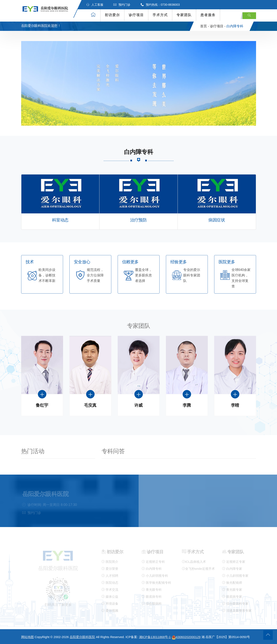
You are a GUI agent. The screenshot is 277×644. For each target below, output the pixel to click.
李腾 (187, 405)
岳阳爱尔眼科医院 (82, 637)
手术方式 (160, 15)
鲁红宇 (42, 405)
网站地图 (28, 637)
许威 (138, 405)
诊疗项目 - (218, 26)
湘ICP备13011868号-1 (155, 637)
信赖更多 (130, 262)
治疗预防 (138, 220)
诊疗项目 (136, 15)
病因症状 (217, 220)
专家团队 (184, 15)
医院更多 (227, 262)
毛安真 (90, 405)
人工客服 (95, 5)
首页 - (205, 26)
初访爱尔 (112, 15)
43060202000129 (186, 637)
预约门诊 (122, 5)
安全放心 (82, 262)
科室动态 (60, 220)
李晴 (235, 405)
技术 (30, 262)
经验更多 (179, 262)
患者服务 (208, 15)
